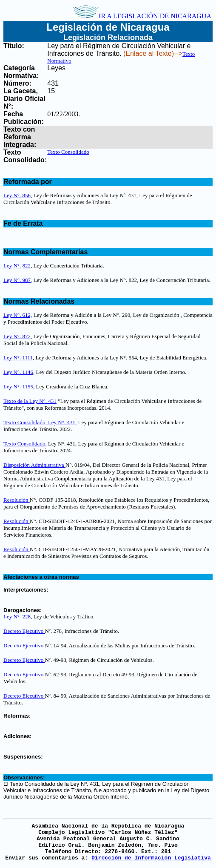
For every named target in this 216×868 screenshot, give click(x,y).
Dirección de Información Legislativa (151, 858)
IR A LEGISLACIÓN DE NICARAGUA (142, 16)
